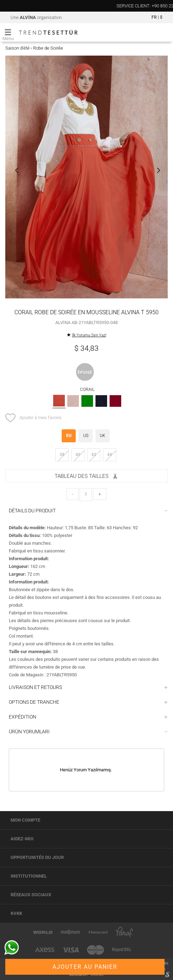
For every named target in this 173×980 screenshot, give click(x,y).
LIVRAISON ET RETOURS (88, 687)
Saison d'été (17, 48)
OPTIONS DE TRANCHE (88, 702)
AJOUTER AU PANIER (85, 967)
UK (103, 436)
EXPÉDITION (88, 717)
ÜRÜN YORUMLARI (88, 732)
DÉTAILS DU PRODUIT (88, 511)
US (86, 436)
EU (69, 436)
